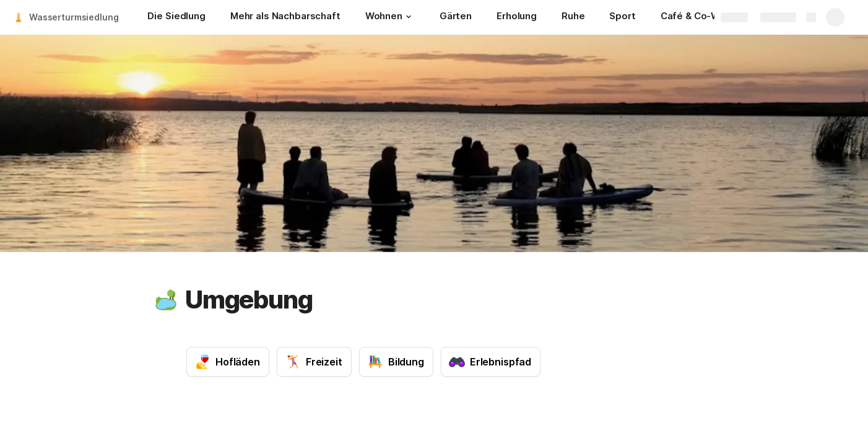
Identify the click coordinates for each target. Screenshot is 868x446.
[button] (409, 17)
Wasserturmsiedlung (74, 17)
